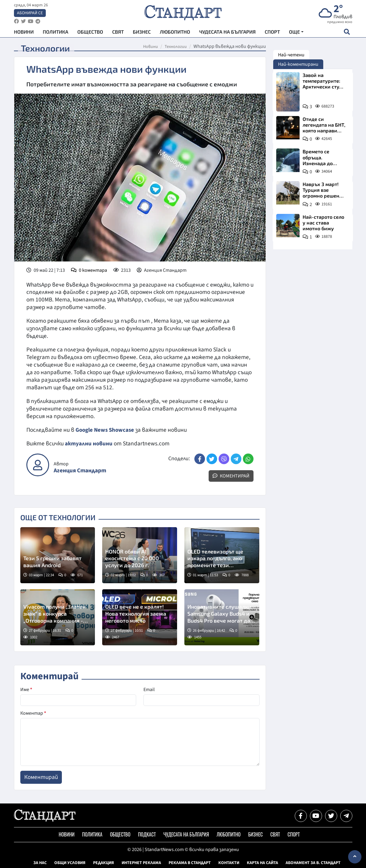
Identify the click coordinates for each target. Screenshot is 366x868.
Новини (24, 33)
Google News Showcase (106, 430)
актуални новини (89, 444)
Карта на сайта (262, 863)
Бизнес (142, 33)
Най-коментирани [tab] (298, 64)
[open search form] (347, 34)
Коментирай (231, 476)
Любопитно (175, 33)
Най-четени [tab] (291, 55)
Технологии (176, 47)
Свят (118, 33)
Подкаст (147, 834)
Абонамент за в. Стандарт (313, 863)
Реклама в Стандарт (190, 863)
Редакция (104, 863)
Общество (90, 33)
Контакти (229, 863)
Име (26, 690)
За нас (40, 863)
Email (149, 690)
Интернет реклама (141, 863)
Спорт (272, 33)
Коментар (33, 713)
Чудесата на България (227, 33)
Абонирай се (30, 14)
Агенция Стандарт (80, 471)
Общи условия (70, 863)
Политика (55, 33)
